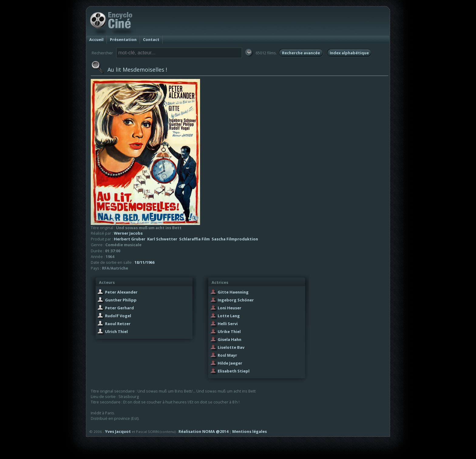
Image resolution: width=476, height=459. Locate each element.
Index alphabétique (349, 53)
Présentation (123, 39)
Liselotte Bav (231, 347)
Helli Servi (228, 324)
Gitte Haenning (233, 292)
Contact (151, 39)
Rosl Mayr (227, 355)
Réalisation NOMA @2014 (203, 431)
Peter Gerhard (119, 308)
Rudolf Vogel (118, 316)
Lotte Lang (229, 316)
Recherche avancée (301, 53)
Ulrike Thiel (229, 331)
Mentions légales (250, 431)
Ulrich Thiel (116, 331)
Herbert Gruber (130, 239)
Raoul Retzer (118, 324)
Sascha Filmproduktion (235, 239)
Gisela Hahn (229, 339)
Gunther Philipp (121, 300)
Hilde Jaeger (230, 363)
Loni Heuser (229, 308)
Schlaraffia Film (194, 239)
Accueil (96, 39)
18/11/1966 (144, 262)
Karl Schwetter (162, 239)
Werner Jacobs (128, 233)
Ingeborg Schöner (236, 300)
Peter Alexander (121, 292)
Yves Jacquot (118, 431)
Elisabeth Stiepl (234, 371)
